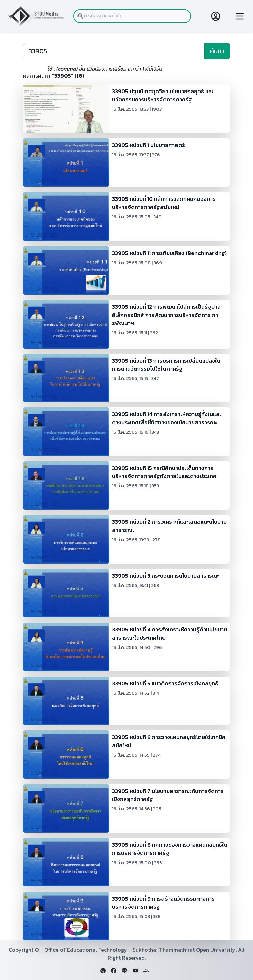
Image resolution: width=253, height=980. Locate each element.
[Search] (114, 51)
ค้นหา (217, 51)
